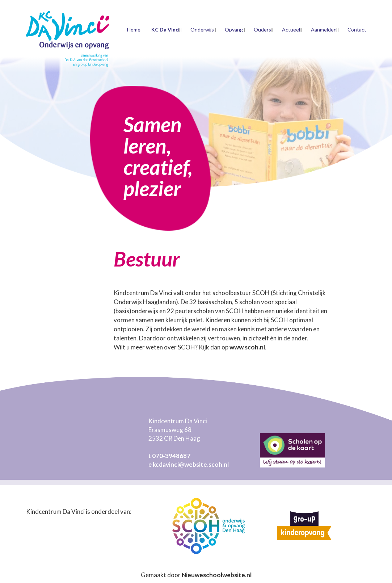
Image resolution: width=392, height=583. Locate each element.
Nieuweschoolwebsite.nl (217, 575)
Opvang (234, 30)
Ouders (262, 30)
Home (134, 30)
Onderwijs (202, 30)
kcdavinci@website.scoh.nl (191, 464)
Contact (357, 30)
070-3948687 (171, 456)
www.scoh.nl (247, 347)
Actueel (291, 30)
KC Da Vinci (165, 30)
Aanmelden (324, 30)
